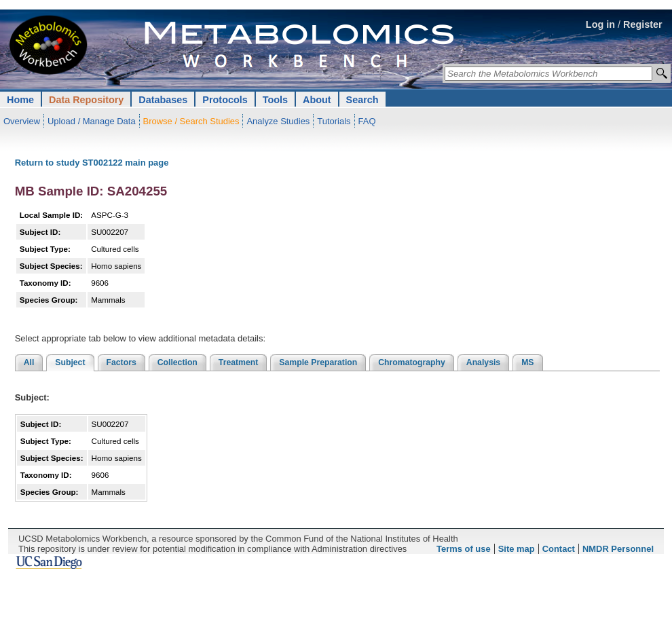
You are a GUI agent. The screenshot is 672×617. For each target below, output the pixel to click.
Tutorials (334, 121)
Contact (559, 549)
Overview (22, 121)
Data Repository (86, 100)
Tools (275, 100)
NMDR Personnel (618, 549)
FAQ (367, 121)
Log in (600, 24)
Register (643, 24)
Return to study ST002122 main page (92, 163)
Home (20, 100)
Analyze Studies (278, 121)
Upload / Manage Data (92, 121)
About (317, 100)
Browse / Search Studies (191, 121)
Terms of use (464, 549)
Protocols (225, 100)
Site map (517, 549)
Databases (163, 100)
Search (362, 100)
